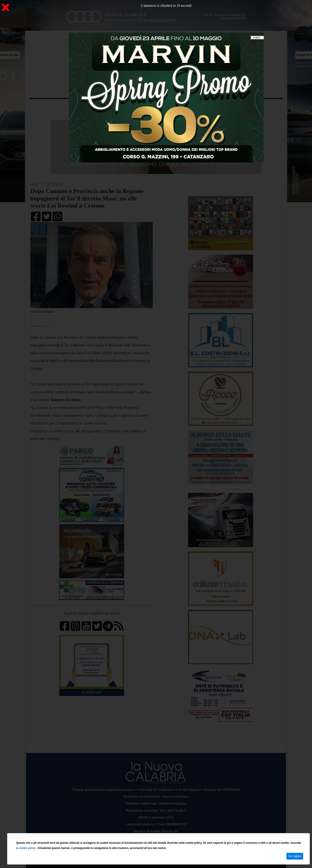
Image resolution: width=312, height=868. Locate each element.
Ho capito (295, 856)
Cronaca (75, 106)
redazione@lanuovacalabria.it (165, 831)
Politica (91, 106)
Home (40, 105)
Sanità (106, 106)
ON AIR (266, 107)
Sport (157, 106)
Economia (140, 106)
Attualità (122, 106)
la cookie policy (26, 848)
